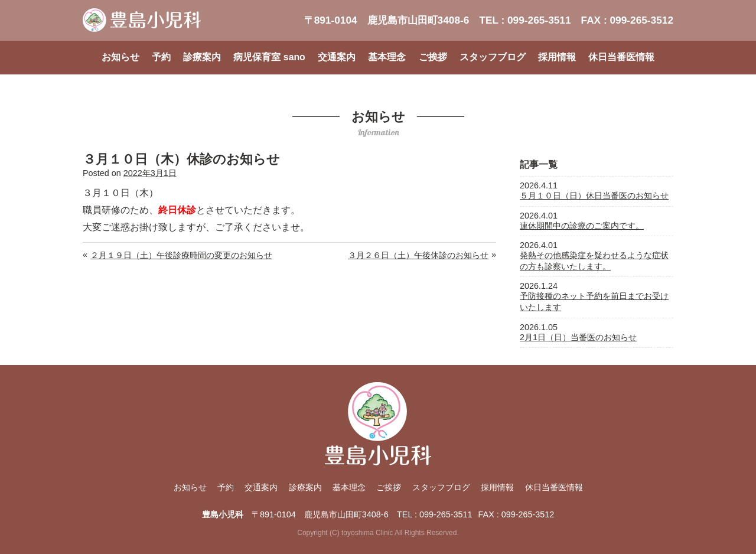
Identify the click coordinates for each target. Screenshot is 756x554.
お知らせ (120, 57)
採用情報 (557, 57)
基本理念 (387, 57)
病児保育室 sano (269, 57)
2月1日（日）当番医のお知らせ (578, 337)
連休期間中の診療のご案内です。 (582, 226)
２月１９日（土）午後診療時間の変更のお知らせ (181, 255)
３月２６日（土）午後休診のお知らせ (418, 255)
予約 (161, 57)
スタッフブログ (493, 57)
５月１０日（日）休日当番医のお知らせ (594, 195)
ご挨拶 (433, 57)
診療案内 (202, 57)
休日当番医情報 (621, 57)
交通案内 (337, 57)
